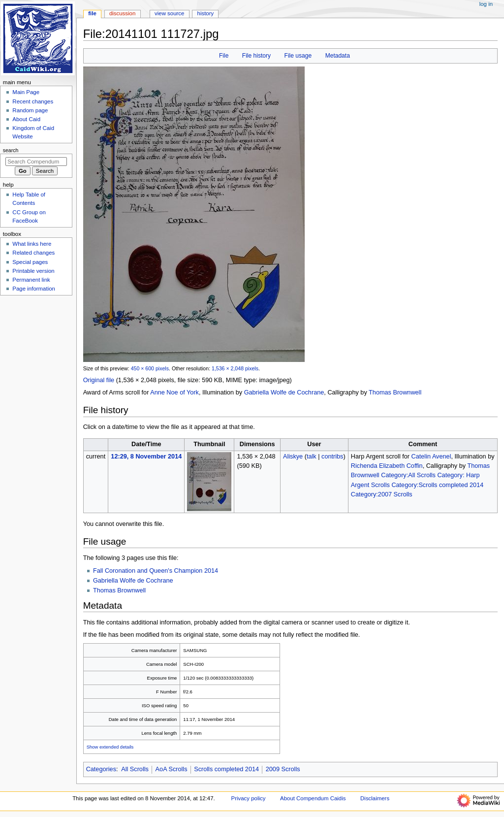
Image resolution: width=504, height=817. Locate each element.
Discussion (122, 13)
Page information (34, 289)
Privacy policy (249, 798)
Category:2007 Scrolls (382, 494)
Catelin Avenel (431, 457)
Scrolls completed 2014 (226, 769)
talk (312, 457)
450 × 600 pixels (150, 368)
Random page (30, 110)
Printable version (33, 271)
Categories (101, 769)
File (224, 56)
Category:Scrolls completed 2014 (437, 485)
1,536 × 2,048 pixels (235, 368)
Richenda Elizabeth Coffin (387, 466)
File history (256, 56)
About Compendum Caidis (313, 798)
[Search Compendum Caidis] (36, 162)
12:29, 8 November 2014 (146, 457)
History (206, 13)
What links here (32, 244)
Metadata (338, 56)
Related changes (33, 253)
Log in (486, 4)
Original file (99, 380)
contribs (332, 457)
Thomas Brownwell (395, 392)
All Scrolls (135, 769)
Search (11, 150)
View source (169, 13)
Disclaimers (375, 798)
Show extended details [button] (110, 747)
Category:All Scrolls (408, 475)
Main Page (26, 92)
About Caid (26, 119)
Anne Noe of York (174, 392)
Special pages (30, 262)
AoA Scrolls (172, 769)
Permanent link (31, 280)
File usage (298, 56)
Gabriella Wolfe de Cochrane (284, 392)
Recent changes (33, 101)
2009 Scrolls (283, 769)
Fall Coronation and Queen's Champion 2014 (156, 571)
